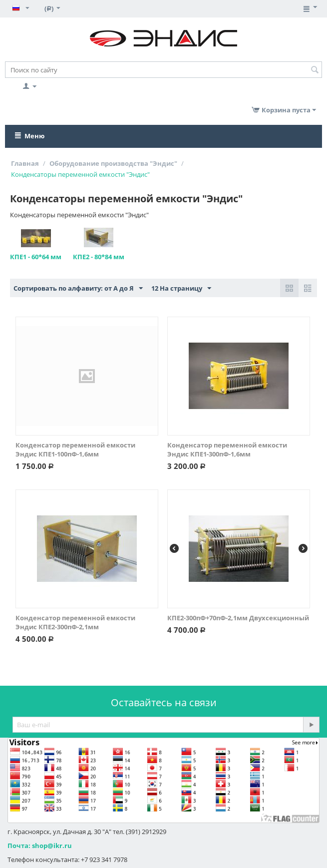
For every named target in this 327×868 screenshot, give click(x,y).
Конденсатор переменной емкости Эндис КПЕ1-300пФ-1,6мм (227, 449)
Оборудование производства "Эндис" (113, 163)
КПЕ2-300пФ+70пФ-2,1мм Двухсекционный (238, 618)
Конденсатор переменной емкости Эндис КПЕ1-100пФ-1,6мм (75, 449)
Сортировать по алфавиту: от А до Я (78, 289)
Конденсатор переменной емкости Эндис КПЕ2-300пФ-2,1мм (75, 622)
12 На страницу (181, 289)
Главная (25, 163)
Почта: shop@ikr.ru (40, 846)
